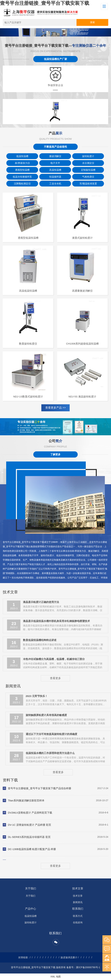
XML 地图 (55, 977)
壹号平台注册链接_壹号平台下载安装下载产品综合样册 (39, 788)
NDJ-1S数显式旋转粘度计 (28, 397)
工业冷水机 (55, 184)
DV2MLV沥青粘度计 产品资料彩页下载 (30, 813)
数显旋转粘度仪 (28, 344)
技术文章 (78, 888)
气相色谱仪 (88, 177)
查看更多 (55, 678)
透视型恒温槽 (22, 170)
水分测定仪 (88, 163)
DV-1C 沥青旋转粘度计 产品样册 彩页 (30, 825)
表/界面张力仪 (22, 163)
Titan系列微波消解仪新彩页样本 (26, 800)
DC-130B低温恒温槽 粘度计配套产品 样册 (32, 849)
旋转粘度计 (88, 156)
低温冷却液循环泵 (22, 177)
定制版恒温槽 (88, 170)
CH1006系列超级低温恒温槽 (82, 344)
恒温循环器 (55, 177)
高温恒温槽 (55, 170)
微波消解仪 (55, 156)
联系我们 (78, 909)
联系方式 (78, 916)
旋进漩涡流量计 (69, 957)
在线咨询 (78, 922)
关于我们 (31, 888)
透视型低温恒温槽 (28, 238)
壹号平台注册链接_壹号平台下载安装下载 (45, 3)
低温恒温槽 (22, 156)
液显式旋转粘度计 (82, 238)
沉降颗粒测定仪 (22, 184)
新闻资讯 (78, 902)
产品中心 (31, 909)
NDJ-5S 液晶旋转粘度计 (82, 397)
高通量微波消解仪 (82, 291)
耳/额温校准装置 (88, 184)
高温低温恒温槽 (28, 291)
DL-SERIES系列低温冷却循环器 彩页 (29, 837)
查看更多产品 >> (55, 408)
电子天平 (55, 163)
